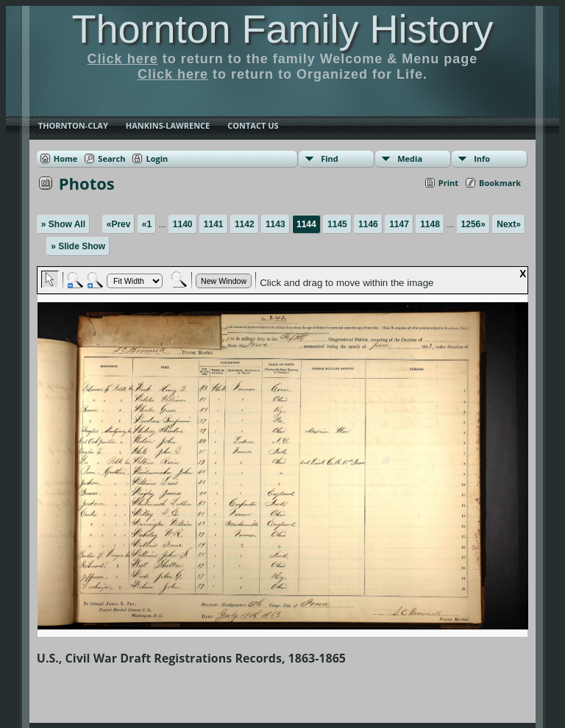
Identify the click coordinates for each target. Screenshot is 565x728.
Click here (123, 59)
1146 (368, 224)
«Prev (119, 224)
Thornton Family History (282, 29)
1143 (276, 224)
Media (410, 158)
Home (66, 158)
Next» (509, 224)
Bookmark (500, 183)
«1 (147, 224)
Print (448, 183)
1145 (337, 224)
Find (330, 158)
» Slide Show (78, 246)
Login (157, 158)
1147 (399, 224)
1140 (183, 224)
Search (111, 158)
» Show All (63, 224)
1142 (245, 224)
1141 (214, 224)
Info (482, 158)
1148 (430, 224)
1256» (473, 224)
